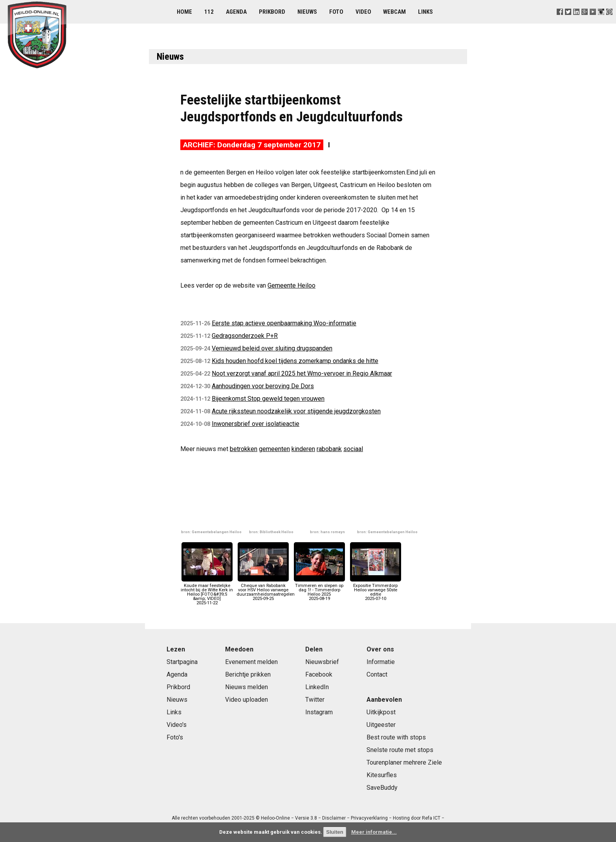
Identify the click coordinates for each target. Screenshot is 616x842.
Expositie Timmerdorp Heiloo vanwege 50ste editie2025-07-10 (376, 590)
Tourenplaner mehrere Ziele (404, 762)
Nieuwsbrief (322, 662)
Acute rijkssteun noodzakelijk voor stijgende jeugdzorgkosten (296, 411)
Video (363, 12)
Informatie (381, 662)
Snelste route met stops (400, 750)
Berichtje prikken (248, 674)
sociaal (353, 449)
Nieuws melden (247, 687)
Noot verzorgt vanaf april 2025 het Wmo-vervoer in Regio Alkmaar (302, 373)
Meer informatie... (374, 832)
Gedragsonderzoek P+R (245, 336)
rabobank (329, 449)
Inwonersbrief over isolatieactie (256, 424)
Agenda (236, 12)
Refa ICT (431, 818)
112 (209, 12)
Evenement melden (251, 662)
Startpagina (182, 662)
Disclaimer (334, 818)
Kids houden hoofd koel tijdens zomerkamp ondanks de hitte (295, 361)
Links (425, 12)
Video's (177, 725)
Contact (377, 674)
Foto (336, 12)
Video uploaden (247, 700)
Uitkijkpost (381, 712)
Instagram (319, 712)
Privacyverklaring (369, 818)
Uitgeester (381, 725)
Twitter (315, 700)
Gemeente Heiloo (291, 285)
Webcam (394, 12)
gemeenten (274, 449)
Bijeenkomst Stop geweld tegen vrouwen (268, 399)
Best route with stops (396, 737)
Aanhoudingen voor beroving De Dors (263, 386)
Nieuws (307, 12)
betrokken (244, 449)
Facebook (319, 674)
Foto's (175, 737)
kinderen (303, 449)
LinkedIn (317, 687)
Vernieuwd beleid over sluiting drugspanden (272, 348)
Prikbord (272, 12)
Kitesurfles (382, 775)
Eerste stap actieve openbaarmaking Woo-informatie (284, 323)
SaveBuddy (382, 788)
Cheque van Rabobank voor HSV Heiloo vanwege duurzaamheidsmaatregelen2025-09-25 (266, 590)
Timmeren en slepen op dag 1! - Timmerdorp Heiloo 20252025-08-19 (319, 590)
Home (184, 12)
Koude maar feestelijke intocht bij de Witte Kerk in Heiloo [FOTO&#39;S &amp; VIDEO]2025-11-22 (207, 592)
